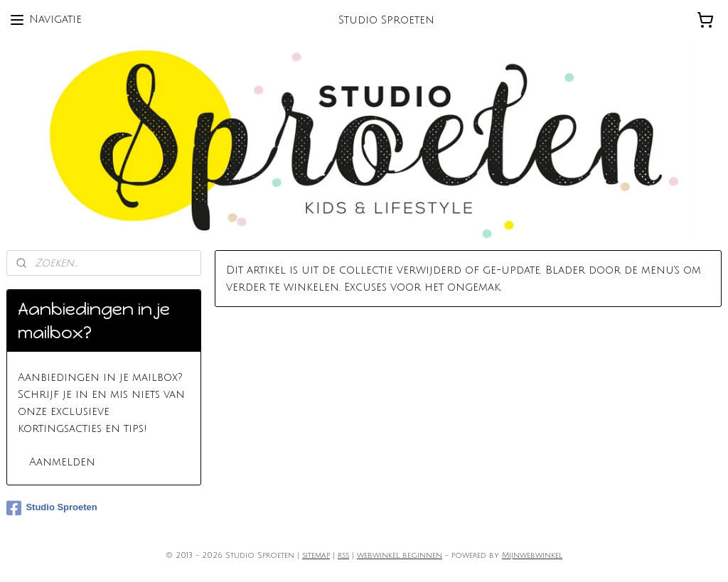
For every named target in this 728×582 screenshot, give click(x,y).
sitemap (316, 556)
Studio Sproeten (52, 508)
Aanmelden (62, 462)
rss (343, 556)
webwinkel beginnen (400, 556)
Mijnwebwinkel (532, 556)
